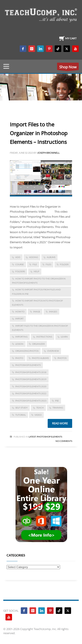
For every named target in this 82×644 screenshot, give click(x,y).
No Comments (64, 441)
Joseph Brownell (48, 153)
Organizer (38, 344)
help (36, 271)
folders (20, 271)
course (20, 264)
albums (51, 257)
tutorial (21, 415)
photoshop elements (28, 365)
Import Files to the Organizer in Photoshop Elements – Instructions (39, 133)
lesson (19, 344)
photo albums (40, 358)
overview (53, 351)
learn (64, 337)
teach (40, 408)
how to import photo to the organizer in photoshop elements (39, 281)
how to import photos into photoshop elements (37, 303)
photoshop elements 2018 (31, 372)
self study (21, 408)
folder (64, 264)
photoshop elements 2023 (31, 401)
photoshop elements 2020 (31, 386)
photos (62, 358)
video (38, 415)
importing (21, 337)
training (58, 408)
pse (57, 401)
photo (19, 358)
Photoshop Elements (49, 437)
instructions (44, 337)
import (19, 319)
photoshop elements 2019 (31, 379)
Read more (60, 423)
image (37, 312)
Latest (32, 437)
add (18, 257)
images (53, 312)
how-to (20, 312)
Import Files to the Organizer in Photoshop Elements (40, 328)
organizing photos (27, 351)
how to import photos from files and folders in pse (36, 292)
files (48, 264)
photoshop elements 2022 (31, 393)
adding (34, 257)
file (35, 264)
